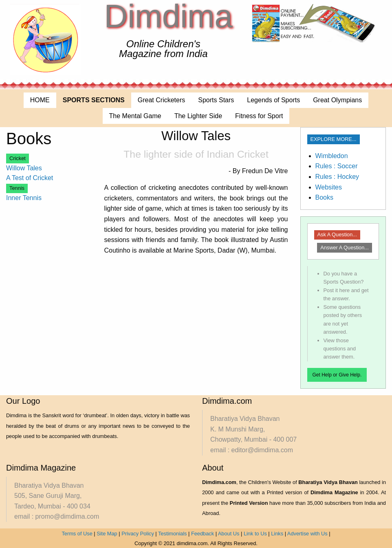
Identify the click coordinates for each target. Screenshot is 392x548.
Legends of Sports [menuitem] (273, 100)
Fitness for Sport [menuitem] (259, 116)
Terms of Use (77, 534)
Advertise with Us (307, 534)
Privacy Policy (138, 534)
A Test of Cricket (30, 178)
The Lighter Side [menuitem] (198, 116)
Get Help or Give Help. (337, 375)
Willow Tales (24, 168)
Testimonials (172, 534)
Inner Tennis (24, 198)
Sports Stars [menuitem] (216, 100)
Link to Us (255, 534)
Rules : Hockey (337, 177)
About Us (229, 534)
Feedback (203, 534)
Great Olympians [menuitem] (337, 100)
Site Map (107, 534)
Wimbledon (332, 156)
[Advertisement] (248, 319)
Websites (329, 187)
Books (324, 197)
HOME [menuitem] (40, 100)
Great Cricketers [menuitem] (161, 100)
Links (277, 534)
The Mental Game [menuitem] (135, 116)
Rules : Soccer (337, 166)
